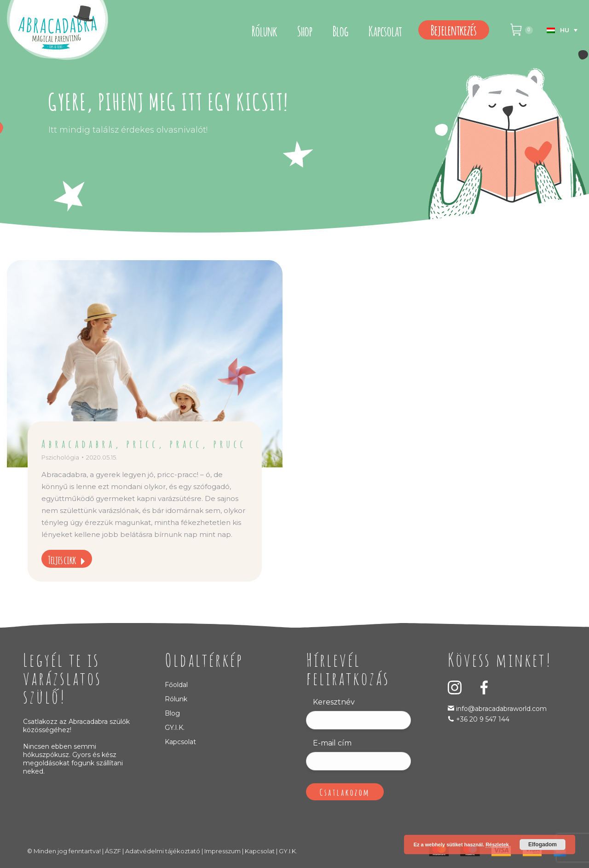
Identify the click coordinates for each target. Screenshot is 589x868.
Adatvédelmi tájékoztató (163, 851)
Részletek (497, 845)
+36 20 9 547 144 (483, 719)
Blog (172, 713)
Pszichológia (60, 457)
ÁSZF (113, 851)
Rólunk (176, 699)
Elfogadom (543, 845)
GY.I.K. (175, 728)
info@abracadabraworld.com (500, 709)
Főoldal (176, 685)
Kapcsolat (180, 742)
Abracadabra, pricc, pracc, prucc (144, 443)
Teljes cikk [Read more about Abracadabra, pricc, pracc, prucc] (67, 559)
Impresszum (222, 851)
